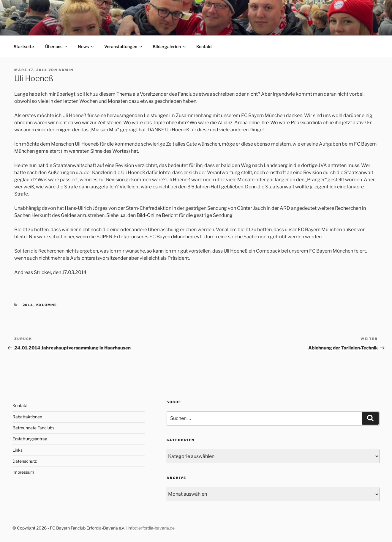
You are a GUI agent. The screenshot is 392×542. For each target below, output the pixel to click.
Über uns (57, 47)
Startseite (24, 47)
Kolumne (47, 305)
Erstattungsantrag (30, 439)
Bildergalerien (170, 47)
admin (66, 70)
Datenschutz (25, 461)
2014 (28, 305)
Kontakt (204, 47)
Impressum (23, 472)
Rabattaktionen (27, 417)
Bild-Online (149, 215)
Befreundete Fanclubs (33, 428)
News (86, 47)
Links (18, 450)
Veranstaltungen (124, 47)
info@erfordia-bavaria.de (151, 528)
